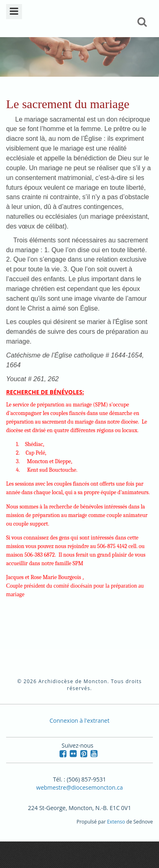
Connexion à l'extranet (80, 720)
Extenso (116, 822)
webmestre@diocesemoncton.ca (79, 787)
